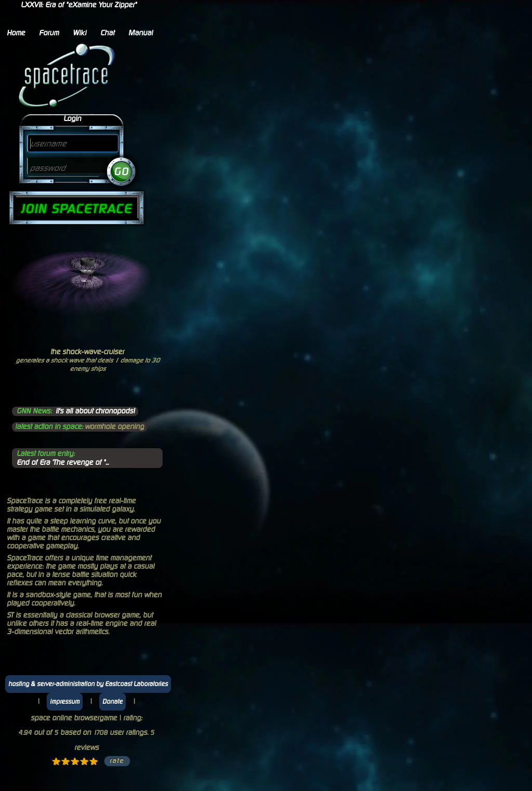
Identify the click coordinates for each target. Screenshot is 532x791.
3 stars (75, 761)
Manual (141, 33)
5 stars (94, 761)
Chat (107, 33)
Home (16, 33)
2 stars (65, 761)
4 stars (84, 761)
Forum (49, 33)
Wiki (79, 33)
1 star (56, 761)
